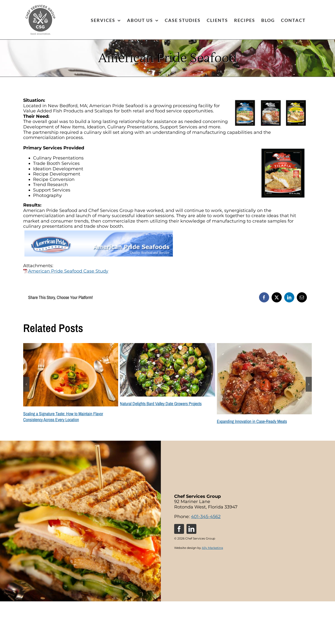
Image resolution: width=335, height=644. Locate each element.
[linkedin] (191, 529)
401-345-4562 (206, 517)
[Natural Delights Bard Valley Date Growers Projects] (167, 346)
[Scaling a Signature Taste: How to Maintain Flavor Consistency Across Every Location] (71, 346)
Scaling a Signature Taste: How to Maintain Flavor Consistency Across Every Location (63, 417)
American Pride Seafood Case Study (66, 271)
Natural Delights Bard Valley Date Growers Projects (161, 404)
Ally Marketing (212, 548)
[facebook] (179, 529)
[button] (26, 384)
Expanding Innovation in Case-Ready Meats (252, 421)
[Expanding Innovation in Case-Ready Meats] (264, 346)
